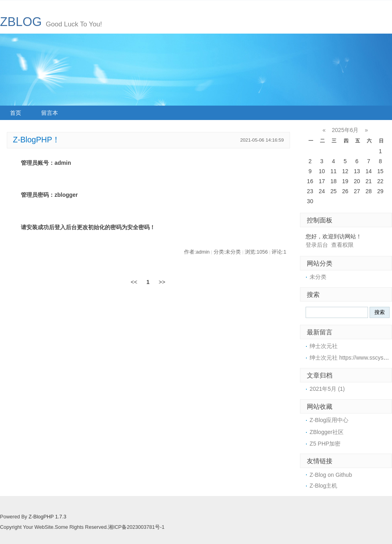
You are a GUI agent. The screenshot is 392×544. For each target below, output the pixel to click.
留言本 (50, 113)
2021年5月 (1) (327, 389)
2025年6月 (345, 130)
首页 (16, 113)
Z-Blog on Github (331, 475)
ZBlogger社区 (327, 432)
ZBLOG (21, 22)
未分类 (318, 277)
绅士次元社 (324, 346)
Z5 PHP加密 (325, 444)
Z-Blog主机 (323, 486)
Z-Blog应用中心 (329, 420)
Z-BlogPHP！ (36, 140)
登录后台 (317, 245)
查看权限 (342, 245)
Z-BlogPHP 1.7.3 (47, 517)
